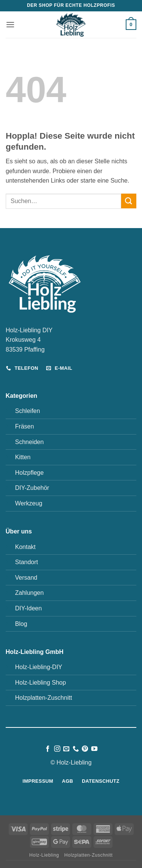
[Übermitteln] (129, 201)
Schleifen (28, 411)
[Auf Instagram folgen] (57, 749)
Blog (21, 624)
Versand (26, 578)
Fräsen (25, 426)
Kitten (23, 457)
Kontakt (25, 547)
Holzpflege (30, 473)
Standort (27, 562)
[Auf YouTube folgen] (94, 749)
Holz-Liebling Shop (41, 683)
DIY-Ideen (29, 608)
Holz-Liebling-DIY (39, 667)
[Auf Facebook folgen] (48, 749)
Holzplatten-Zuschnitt (44, 698)
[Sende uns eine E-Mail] (66, 749)
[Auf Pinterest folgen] (85, 749)
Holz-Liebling (44, 855)
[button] (10, 24)
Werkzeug (29, 503)
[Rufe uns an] (76, 749)
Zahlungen (30, 593)
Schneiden (30, 442)
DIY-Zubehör (32, 488)
